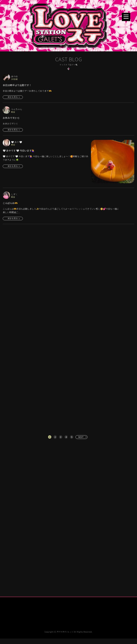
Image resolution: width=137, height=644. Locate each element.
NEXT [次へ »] (81, 437)
